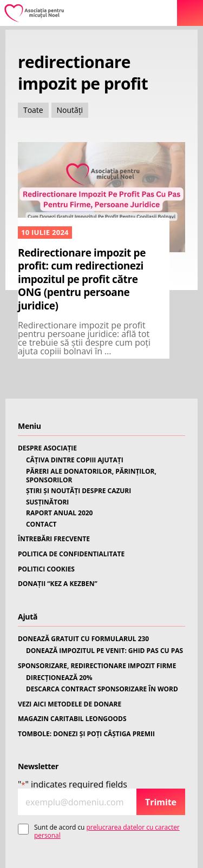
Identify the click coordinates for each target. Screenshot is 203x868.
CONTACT (41, 524)
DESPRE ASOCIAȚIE (47, 448)
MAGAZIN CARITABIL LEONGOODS (72, 719)
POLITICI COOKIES (46, 569)
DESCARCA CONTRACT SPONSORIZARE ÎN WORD (102, 689)
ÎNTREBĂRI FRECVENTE (54, 539)
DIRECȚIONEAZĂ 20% (59, 678)
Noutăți (70, 110)
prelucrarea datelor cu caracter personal (107, 831)
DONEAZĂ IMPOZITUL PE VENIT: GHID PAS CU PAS (104, 651)
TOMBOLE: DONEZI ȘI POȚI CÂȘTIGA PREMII (86, 734)
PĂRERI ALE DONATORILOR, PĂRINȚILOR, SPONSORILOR (91, 476)
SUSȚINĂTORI (47, 502)
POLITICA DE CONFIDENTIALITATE (71, 554)
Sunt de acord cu (107, 832)
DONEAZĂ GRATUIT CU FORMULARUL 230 (83, 639)
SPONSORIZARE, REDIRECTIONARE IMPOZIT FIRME (97, 666)
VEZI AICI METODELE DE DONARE (70, 704)
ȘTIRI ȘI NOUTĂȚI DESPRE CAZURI (78, 491)
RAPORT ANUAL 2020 (59, 513)
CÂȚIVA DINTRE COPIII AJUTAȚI (75, 460)
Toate (33, 110)
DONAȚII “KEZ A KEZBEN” (58, 584)
